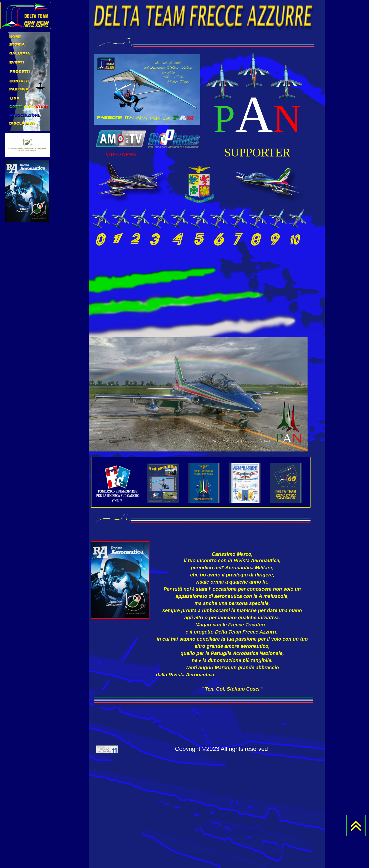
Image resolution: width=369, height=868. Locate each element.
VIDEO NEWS (121, 154)
